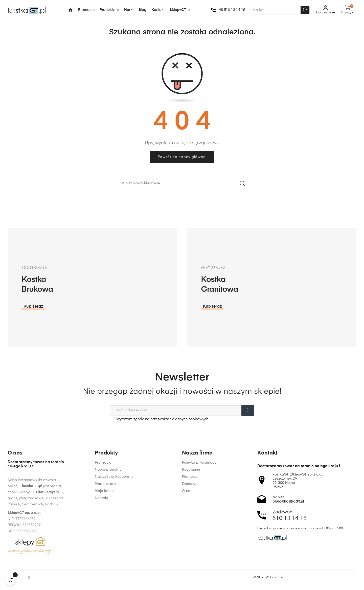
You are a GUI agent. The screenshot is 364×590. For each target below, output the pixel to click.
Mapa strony (106, 548)
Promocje (103, 527)
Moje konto (104, 555)
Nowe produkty (108, 534)
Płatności (190, 562)
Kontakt (101, 562)
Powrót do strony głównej (182, 157)
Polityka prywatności (200, 548)
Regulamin (191, 555)
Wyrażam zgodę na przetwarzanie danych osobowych (159, 419)
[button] (301, 307)
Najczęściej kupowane (114, 541)
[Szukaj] (182, 184)
